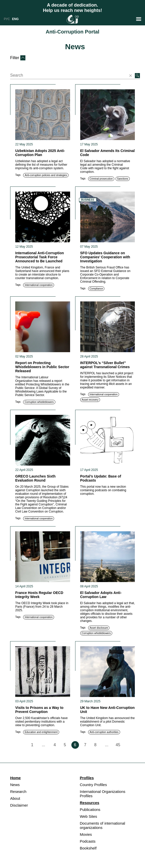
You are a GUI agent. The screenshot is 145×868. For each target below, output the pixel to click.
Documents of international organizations (102, 825)
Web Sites (88, 816)
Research (18, 792)
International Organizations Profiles (102, 794)
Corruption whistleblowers (39, 402)
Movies (86, 834)
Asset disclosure (99, 628)
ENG (15, 19)
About (15, 798)
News (75, 47)
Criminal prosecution (101, 179)
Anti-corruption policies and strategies (46, 175)
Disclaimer (19, 805)
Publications (90, 810)
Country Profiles (93, 785)
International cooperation (39, 285)
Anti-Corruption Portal (72, 32)
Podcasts (88, 841)
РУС (7, 19)
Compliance (96, 289)
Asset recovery (90, 400)
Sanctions (123, 179)
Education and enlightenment (41, 732)
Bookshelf (88, 848)
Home (15, 778)
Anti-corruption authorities (104, 732)
